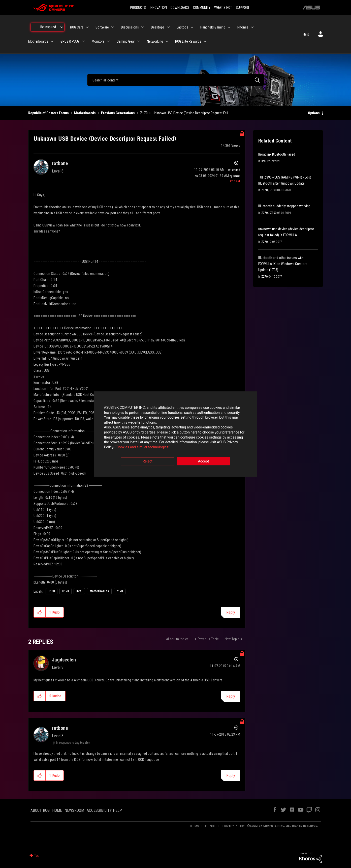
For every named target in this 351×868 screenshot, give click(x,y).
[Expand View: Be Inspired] (62, 27)
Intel (79, 591)
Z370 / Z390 (269, 190)
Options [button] (314, 113)
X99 (264, 161)
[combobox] (176, 80)
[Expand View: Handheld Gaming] (229, 27)
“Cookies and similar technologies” (142, 448)
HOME (57, 810)
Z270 (264, 242)
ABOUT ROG (40, 810)
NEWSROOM (74, 810)
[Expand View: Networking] (167, 41)
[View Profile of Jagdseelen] (64, 660)
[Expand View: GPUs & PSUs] (83, 41)
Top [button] (37, 856)
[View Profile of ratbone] (60, 163)
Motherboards (85, 113)
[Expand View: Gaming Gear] (139, 41)
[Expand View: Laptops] (192, 27)
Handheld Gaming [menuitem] (213, 27)
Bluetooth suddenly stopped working (284, 206)
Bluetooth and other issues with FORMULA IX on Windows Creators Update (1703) (283, 264)
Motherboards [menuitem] (38, 41)
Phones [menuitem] (243, 27)
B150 (52, 591)
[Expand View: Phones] (252, 27)
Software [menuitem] (102, 27)
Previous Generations (118, 113)
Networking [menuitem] (155, 41)
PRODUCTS (138, 8)
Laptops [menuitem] (182, 27)
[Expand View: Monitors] (108, 41)
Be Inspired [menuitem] (48, 27)
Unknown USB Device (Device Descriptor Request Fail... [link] (192, 113)
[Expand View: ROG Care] (87, 27)
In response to (73, 743)
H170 (66, 591)
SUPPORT (243, 8)
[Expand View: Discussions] (143, 27)
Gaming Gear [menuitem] (126, 41)
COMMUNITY (202, 8)
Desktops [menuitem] (158, 27)
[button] (40, 612)
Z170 (144, 113)
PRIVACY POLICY (234, 826)
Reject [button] (148, 462)
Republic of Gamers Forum (49, 113)
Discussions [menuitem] (130, 27)
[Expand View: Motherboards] (52, 41)
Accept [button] (204, 462)
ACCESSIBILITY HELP (104, 810)
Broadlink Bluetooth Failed (277, 154)
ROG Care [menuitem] (77, 27)
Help (306, 34)
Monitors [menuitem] (98, 41)
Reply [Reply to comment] (231, 696)
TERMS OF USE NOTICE (205, 826)
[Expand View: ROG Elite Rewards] (205, 41)
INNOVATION (158, 8)
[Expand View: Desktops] (168, 27)
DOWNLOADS (180, 8)
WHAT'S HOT (223, 8)
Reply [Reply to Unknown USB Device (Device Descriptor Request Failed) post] (231, 612)
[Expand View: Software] (113, 27)
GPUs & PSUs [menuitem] (70, 41)
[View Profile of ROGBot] (235, 181)
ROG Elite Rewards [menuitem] (188, 41)
